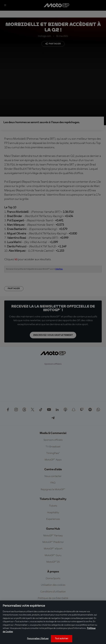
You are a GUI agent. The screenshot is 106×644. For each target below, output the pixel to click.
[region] (53, 622)
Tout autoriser (62, 639)
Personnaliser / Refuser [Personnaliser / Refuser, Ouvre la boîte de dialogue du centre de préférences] (38, 639)
